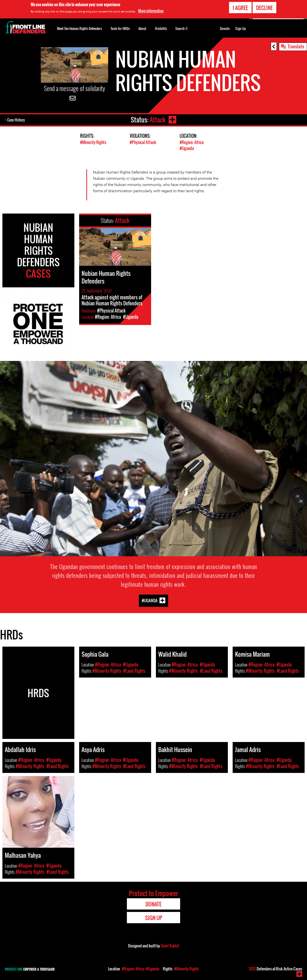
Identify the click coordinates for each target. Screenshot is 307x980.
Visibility (161, 28)
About (142, 28)
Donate (225, 29)
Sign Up (241, 29)
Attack (158, 120)
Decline (264, 8)
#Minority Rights (93, 142)
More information (151, 11)
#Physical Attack (143, 142)
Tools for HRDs (120, 28)
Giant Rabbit (170, 946)
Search (181, 28)
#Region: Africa (192, 142)
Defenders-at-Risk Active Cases (275, 969)
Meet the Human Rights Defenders (80, 28)
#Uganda (187, 148)
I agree (240, 8)
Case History (16, 120)
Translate (296, 46)
